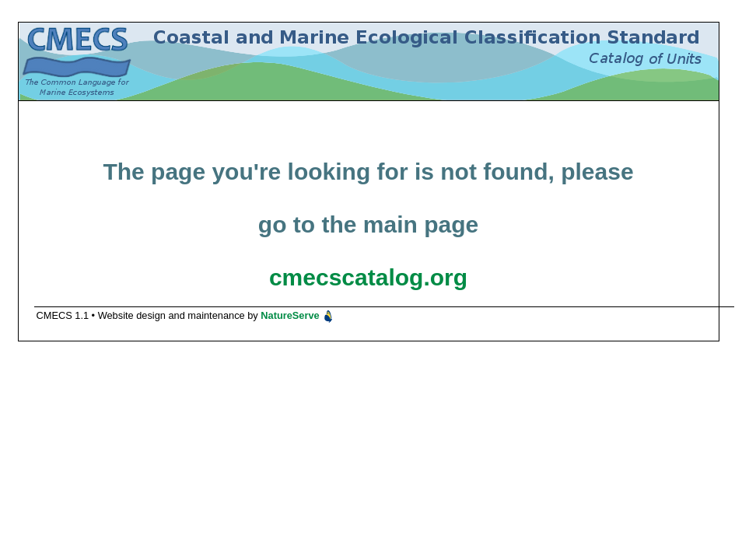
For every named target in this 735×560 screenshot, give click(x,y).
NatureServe (297, 315)
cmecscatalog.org (368, 277)
